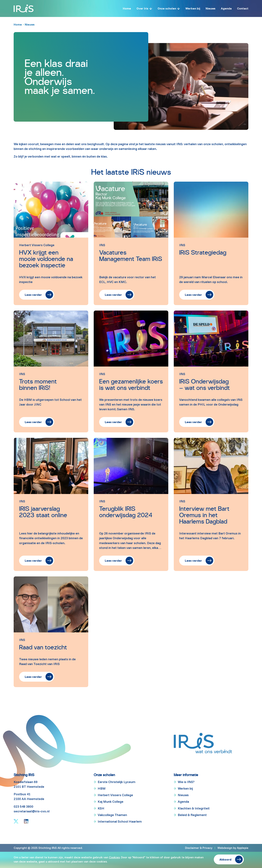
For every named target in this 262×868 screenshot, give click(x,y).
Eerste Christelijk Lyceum (117, 782)
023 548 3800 (23, 806)
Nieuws (211, 8)
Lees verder (33, 295)
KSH (101, 808)
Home (127, 8)
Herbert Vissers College (115, 795)
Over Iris (142, 8)
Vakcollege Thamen (112, 815)
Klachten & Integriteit (194, 808)
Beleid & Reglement (192, 815)
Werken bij (193, 8)
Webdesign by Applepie (233, 848)
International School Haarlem (120, 821)
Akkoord (225, 859)
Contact (243, 8)
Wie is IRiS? (186, 782)
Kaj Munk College (111, 802)
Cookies (114, 857)
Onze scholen (167, 8)
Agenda (226, 8)
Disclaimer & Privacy (199, 848)
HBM (102, 788)
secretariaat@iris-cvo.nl (32, 811)
